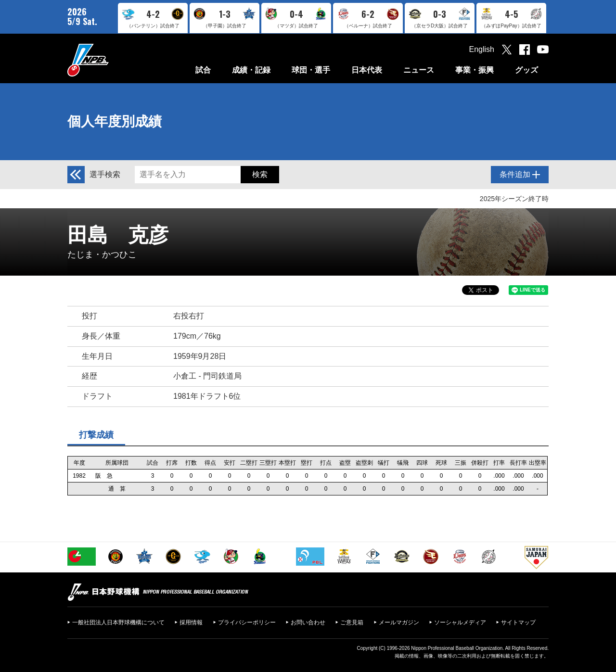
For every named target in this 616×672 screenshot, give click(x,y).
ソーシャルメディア (460, 622)
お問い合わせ (308, 622)
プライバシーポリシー (247, 622)
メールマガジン (399, 622)
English (482, 49)
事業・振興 (475, 70)
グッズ (526, 70)
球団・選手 (311, 70)
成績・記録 (251, 70)
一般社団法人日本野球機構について (118, 622)
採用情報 (191, 622)
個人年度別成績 (115, 121)
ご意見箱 (352, 622)
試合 (203, 70)
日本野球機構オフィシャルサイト (112, 60)
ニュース (419, 70)
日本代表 (367, 70)
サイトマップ (518, 622)
